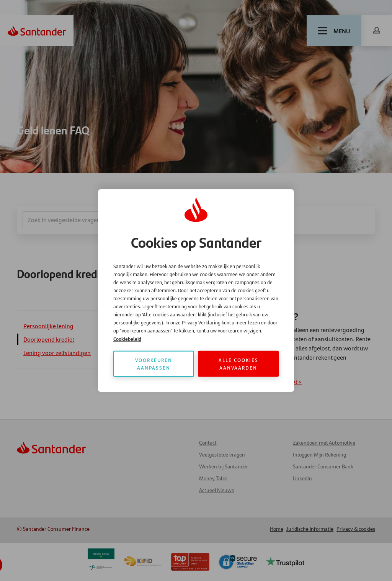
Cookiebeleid (127, 339)
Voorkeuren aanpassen (154, 364)
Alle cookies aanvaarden (238, 364)
